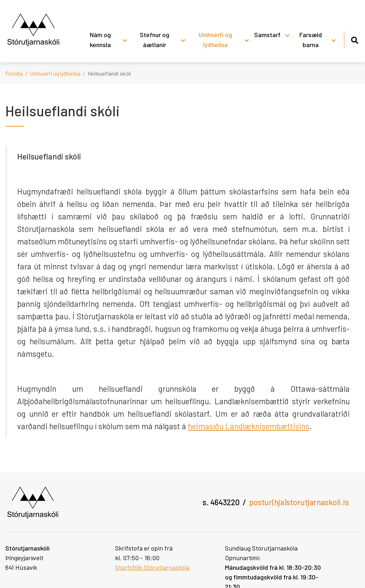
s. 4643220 (221, 502)
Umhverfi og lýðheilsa (55, 73)
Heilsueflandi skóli (109, 73)
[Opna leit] (354, 39)
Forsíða (14, 73)
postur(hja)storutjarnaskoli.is (299, 502)
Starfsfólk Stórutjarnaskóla (152, 567)
